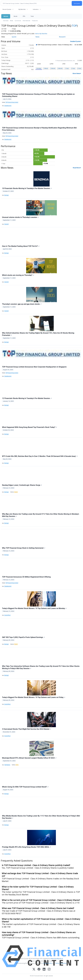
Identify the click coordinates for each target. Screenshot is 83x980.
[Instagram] (49, 969)
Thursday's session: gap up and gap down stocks (22, 304)
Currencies (18, 21)
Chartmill (6, 224)
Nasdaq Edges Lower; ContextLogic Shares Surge (22, 485)
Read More (76, 168)
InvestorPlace (7, 615)
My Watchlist (22, 9)
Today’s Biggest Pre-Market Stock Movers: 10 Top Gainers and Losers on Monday (34, 608)
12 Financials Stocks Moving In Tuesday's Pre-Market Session (27, 398)
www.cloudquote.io (57, 958)
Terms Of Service (61, 963)
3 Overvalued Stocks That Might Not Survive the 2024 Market (27, 729)
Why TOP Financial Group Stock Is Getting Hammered (24, 548)
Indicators (36, 9)
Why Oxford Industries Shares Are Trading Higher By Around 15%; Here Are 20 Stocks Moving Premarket (38, 334)
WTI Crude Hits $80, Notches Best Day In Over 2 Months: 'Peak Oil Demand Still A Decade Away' (40, 456)
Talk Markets (7, 765)
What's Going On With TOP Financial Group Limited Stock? (25, 787)
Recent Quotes (7, 9)
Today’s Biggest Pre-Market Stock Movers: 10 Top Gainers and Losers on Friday (34, 697)
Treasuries (35, 21)
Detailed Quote (75, 41)
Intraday (39, 68)
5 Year (79, 68)
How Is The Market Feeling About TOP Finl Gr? (21, 246)
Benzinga (6, 195)
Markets (6, 16)
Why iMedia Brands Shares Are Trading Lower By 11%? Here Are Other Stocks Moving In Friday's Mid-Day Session (41, 817)
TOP (74, 26)
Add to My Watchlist (41, 34)
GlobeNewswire (8, 106)
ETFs (24, 16)
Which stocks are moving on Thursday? (18, 275)
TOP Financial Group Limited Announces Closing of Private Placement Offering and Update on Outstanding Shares (38, 95)
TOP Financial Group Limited (12, 102)
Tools (32, 16)
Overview (6, 21)
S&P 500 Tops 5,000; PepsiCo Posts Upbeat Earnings (23, 637)
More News (76, 73)
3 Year (73, 68)
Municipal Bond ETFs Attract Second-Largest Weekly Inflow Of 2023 (29, 758)
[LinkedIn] (44, 969)
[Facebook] (39, 969)
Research (62, 37)
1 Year (67, 68)
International (26, 21)
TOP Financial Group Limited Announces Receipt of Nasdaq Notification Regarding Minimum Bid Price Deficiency (39, 129)
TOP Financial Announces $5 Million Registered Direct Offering (26, 577)
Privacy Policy (48, 963)
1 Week (46, 68)
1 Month (53, 68)
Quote (14, 37)
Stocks (15, 16)
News (12, 21)
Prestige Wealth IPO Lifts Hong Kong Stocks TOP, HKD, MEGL (26, 847)
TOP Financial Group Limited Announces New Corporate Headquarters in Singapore (34, 367)
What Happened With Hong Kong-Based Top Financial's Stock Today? (30, 427)
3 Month (60, 68)
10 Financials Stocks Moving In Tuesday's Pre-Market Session (27, 188)
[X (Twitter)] (34, 969)
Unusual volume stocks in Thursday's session (20, 217)
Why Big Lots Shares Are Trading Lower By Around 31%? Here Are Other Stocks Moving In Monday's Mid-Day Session (41, 515)
